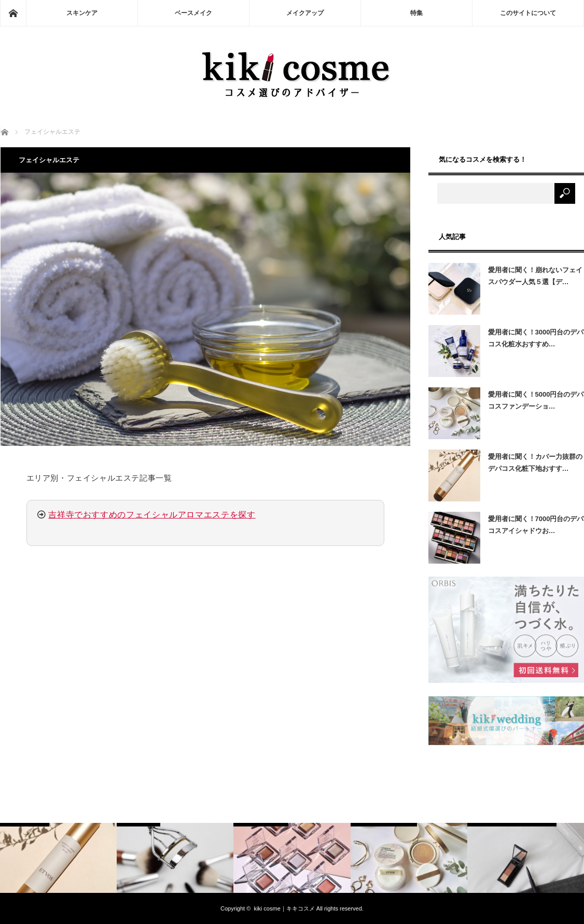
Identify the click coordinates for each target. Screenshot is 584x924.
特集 (416, 13)
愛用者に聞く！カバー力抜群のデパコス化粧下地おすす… (535, 463)
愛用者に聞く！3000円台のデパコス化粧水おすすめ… (536, 338)
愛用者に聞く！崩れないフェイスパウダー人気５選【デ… (535, 276)
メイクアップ (305, 13)
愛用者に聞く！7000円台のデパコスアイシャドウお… (536, 525)
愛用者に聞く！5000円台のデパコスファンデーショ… (536, 400)
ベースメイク (193, 13)
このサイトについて (528, 13)
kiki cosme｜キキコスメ (284, 908)
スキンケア (82, 13)
